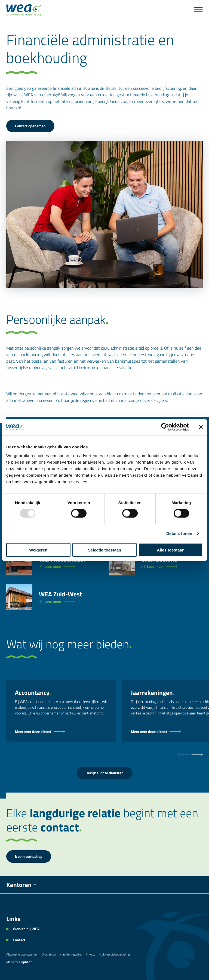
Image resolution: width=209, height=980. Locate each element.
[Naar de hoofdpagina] (24, 10)
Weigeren (38, 550)
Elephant (25, 962)
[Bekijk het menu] (198, 10)
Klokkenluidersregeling (114, 954)
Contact (19, 940)
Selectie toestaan (105, 550)
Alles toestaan (171, 550)
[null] (197, 754)
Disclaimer (49, 954)
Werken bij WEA (26, 929)
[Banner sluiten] (201, 427)
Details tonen (179, 533)
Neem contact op (29, 856)
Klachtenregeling (71, 954)
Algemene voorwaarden (22, 954)
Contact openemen (30, 126)
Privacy (90, 954)
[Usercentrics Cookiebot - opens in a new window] (165, 427)
